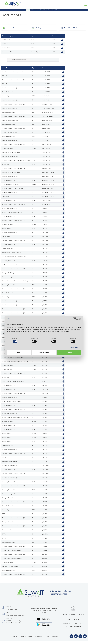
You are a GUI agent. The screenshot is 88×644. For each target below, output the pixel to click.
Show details (74, 333)
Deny (19, 339)
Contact (55, 636)
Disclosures (39, 636)
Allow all (69, 339)
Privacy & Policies (26, 636)
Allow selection (44, 339)
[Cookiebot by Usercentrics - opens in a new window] (74, 304)
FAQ (47, 636)
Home (15, 636)
